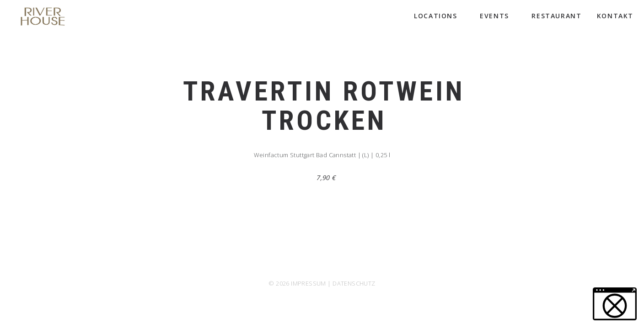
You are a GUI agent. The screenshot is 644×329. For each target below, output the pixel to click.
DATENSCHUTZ (354, 283)
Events (498, 16)
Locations (439, 16)
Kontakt (615, 16)
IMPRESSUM (309, 283)
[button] (615, 304)
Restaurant (556, 16)
